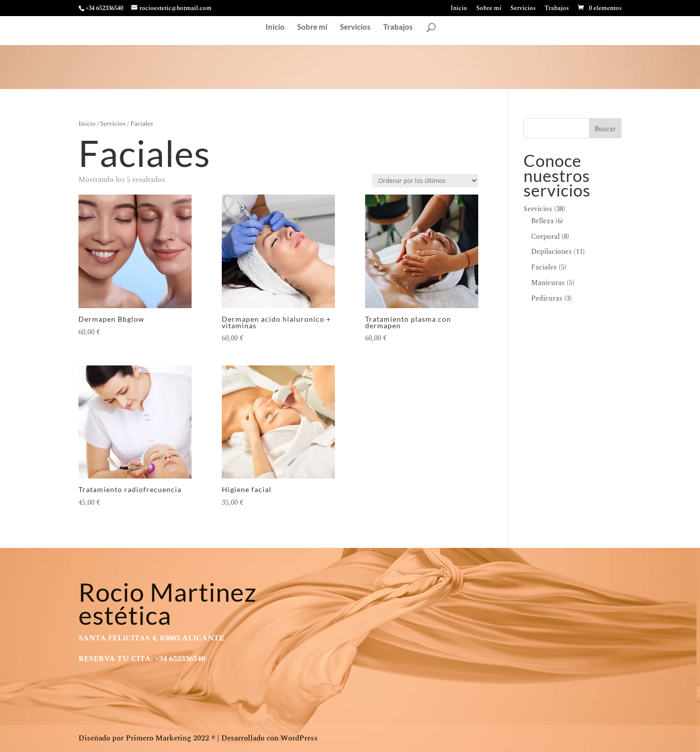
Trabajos (557, 9)
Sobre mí (489, 9)
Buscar (605, 129)
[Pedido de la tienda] (425, 181)
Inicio (459, 9)
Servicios (523, 9)
